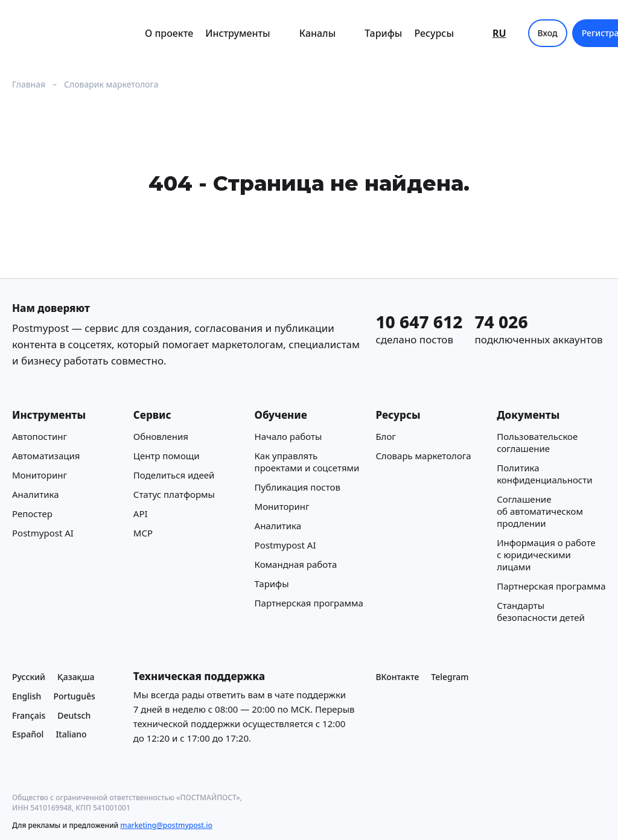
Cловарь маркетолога (423, 456)
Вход (548, 33)
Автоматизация (46, 456)
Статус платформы (174, 494)
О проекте (169, 33)
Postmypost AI (43, 533)
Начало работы (288, 436)
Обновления (161, 436)
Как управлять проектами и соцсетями (307, 462)
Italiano (71, 735)
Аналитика (36, 494)
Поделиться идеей (174, 475)
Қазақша (76, 677)
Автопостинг (40, 436)
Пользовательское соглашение (537, 442)
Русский (29, 677)
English (27, 696)
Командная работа (296, 564)
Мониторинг (40, 475)
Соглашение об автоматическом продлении (540, 511)
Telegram (450, 677)
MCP (143, 533)
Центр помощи (167, 456)
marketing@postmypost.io (166, 825)
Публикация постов (298, 487)
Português (74, 696)
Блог (386, 436)
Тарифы (383, 33)
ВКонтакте (397, 677)
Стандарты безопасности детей (541, 611)
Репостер (32, 514)
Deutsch (74, 715)
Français (29, 715)
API (141, 514)
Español (28, 735)
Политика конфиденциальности (544, 474)
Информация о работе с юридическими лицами (546, 555)
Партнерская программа (309, 603)
